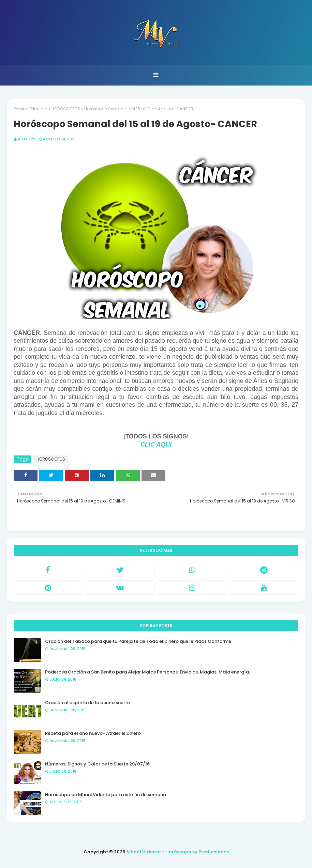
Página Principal (31, 109)
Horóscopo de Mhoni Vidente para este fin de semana (106, 795)
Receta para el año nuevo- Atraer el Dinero (93, 733)
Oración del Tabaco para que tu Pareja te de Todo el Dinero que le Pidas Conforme (138, 641)
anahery (27, 139)
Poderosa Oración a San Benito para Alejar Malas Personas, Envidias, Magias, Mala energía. (147, 672)
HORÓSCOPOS (66, 109)
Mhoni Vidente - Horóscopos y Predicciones (178, 852)
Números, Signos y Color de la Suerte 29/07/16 (97, 764)
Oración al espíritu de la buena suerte (87, 703)
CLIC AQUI (156, 445)
